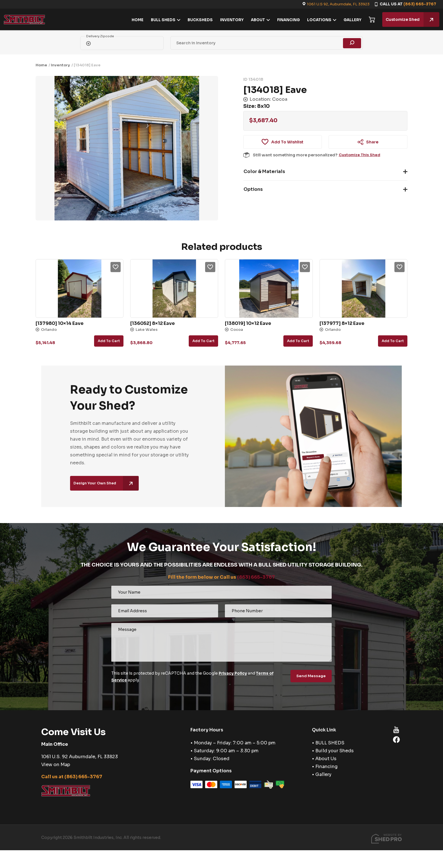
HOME (134, 20)
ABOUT (255, 20)
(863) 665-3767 (420, 4)
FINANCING (285, 20)
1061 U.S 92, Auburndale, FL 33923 (338, 4)
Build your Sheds (335, 751)
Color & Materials (264, 171)
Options (253, 189)
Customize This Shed (361, 155)
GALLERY (349, 20)
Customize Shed (409, 19)
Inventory (60, 65)
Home (41, 65)
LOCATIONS (316, 20)
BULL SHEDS (160, 20)
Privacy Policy (233, 673)
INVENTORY (229, 20)
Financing (326, 767)
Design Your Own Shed (108, 484)
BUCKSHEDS (197, 20)
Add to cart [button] (109, 341)
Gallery (323, 774)
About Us (326, 759)
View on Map (56, 765)
